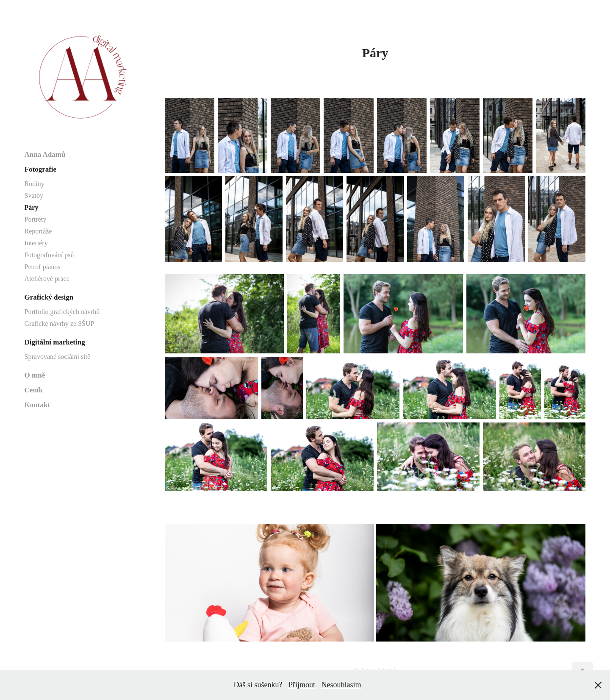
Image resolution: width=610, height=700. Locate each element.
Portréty (36, 219)
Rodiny (35, 184)
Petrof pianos (43, 267)
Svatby (34, 196)
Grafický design (49, 297)
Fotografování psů (49, 255)
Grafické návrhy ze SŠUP (60, 324)
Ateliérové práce (47, 279)
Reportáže (38, 231)
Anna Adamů (45, 154)
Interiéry (36, 243)
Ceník (34, 390)
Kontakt (37, 405)
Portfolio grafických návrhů (62, 312)
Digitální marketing (55, 342)
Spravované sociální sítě (58, 357)
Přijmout (302, 685)
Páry (32, 207)
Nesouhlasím (341, 685)
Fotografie (41, 169)
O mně (35, 375)
